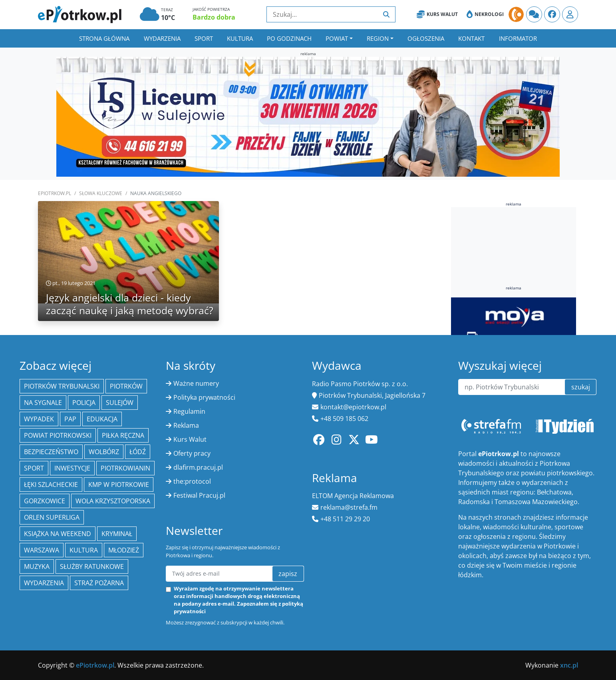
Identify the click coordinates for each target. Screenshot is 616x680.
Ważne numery (196, 383)
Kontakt (471, 38)
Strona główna (104, 38)
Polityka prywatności (204, 397)
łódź (138, 452)
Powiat (337, 38)
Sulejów (120, 403)
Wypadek (39, 419)
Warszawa (42, 550)
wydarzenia (44, 583)
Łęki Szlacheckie (51, 485)
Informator (518, 38)
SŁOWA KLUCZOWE (101, 193)
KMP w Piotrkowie (119, 485)
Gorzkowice (45, 501)
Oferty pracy (192, 453)
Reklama (186, 425)
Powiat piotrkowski (58, 435)
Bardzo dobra (214, 17)
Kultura (240, 38)
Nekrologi (485, 14)
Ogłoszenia (426, 38)
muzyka (37, 566)
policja (84, 403)
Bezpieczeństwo (51, 452)
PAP (70, 419)
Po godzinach (289, 38)
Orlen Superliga (52, 517)
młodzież (124, 550)
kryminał (117, 534)
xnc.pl (569, 665)
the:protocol (192, 481)
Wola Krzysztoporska (113, 501)
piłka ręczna (123, 435)
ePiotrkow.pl (55, 193)
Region (378, 38)
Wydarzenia (162, 38)
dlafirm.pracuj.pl (198, 467)
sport (34, 468)
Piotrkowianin (125, 468)
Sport (204, 38)
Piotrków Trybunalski (62, 386)
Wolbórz (104, 452)
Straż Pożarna (99, 583)
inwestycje (72, 468)
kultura (84, 550)
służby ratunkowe (92, 566)
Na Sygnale (43, 403)
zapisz (288, 574)
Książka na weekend (58, 534)
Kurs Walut (437, 14)
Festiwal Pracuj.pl (199, 495)
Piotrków (126, 386)
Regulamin (189, 411)
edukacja (102, 419)
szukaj (581, 387)
